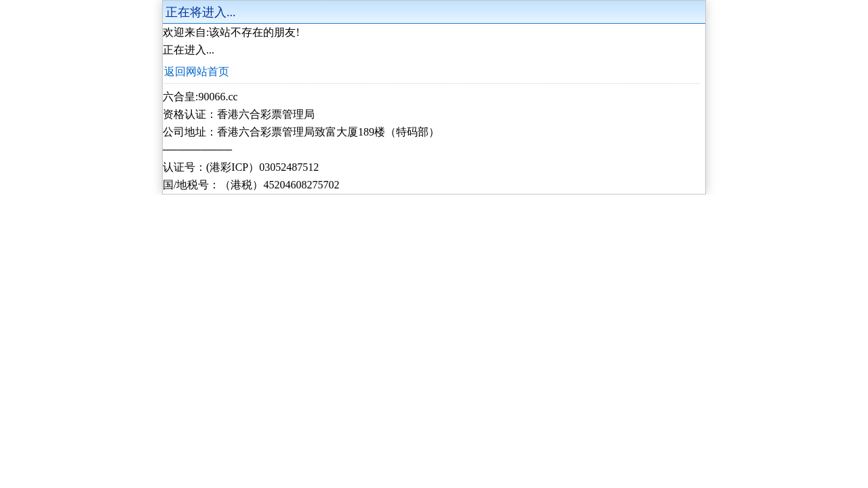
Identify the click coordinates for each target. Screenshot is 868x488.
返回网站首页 (197, 72)
